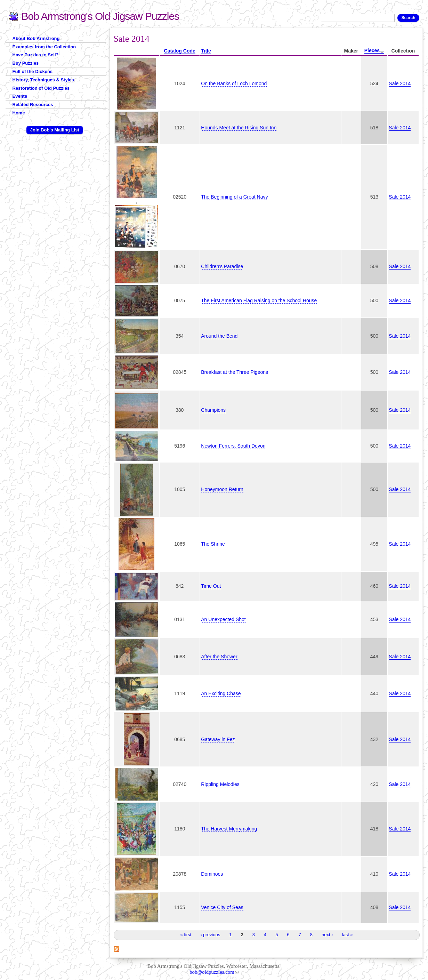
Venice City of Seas (222, 907)
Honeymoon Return (222, 489)
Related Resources (33, 105)
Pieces (374, 51)
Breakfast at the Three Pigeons (235, 372)
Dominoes (212, 874)
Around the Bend (219, 336)
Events (20, 96)
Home (19, 113)
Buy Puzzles (26, 63)
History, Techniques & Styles (43, 80)
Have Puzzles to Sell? (36, 55)
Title (206, 51)
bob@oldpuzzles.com (214, 972)
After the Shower (219, 657)
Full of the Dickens (33, 71)
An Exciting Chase (221, 693)
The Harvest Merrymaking (229, 829)
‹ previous (210, 935)
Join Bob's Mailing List (55, 130)
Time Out (211, 586)
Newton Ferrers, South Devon (233, 446)
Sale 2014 (400, 83)
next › (327, 935)
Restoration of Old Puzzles (41, 88)
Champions (213, 410)
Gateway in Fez (218, 739)
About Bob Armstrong (36, 38)
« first (186, 935)
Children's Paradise (222, 266)
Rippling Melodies (220, 784)
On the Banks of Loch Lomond (234, 83)
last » (348, 935)
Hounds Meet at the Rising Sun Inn (239, 128)
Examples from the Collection (44, 47)
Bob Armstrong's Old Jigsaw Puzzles (100, 16)
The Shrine (213, 544)
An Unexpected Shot (223, 619)
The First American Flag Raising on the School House (259, 300)
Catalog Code (180, 51)
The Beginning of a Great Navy (234, 197)
